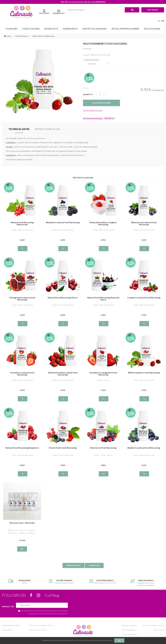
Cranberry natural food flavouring (144, 298)
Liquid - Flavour (103, 380)
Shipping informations (12, 625)
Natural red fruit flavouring (103, 448)
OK (119, 640)
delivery (22, 581)
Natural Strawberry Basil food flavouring (63, 374)
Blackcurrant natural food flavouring (144, 223)
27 (22, 540)
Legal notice (8, 630)
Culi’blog (52, 595)
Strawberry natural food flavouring (22, 374)
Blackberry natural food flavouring (63, 222)
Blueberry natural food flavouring (144, 448)
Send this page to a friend (93, 110)
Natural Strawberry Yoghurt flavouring (103, 223)
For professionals (129, 634)
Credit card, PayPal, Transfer (63, 581)
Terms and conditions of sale (41, 625)
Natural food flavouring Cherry (63, 298)
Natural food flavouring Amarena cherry (103, 299)
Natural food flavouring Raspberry (22, 448)
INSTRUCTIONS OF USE (47, 129)
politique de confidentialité (59, 611)
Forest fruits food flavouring (63, 448)
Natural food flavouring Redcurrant (22, 223)
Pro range (153, 10)
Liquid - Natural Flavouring (22, 230)
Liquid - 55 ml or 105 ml (103, 455)
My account (158, 630)
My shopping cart (129, 630)
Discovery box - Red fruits (22, 523)
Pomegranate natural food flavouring (22, 299)
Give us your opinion (38, 630)
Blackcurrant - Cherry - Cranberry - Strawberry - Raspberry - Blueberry (22, 532)
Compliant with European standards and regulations (144, 583)
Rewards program (129, 625)
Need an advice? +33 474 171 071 (103, 581)
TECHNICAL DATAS (19, 129)
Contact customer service (153, 625)
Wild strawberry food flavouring (105, 44)
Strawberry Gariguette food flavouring (103, 374)
